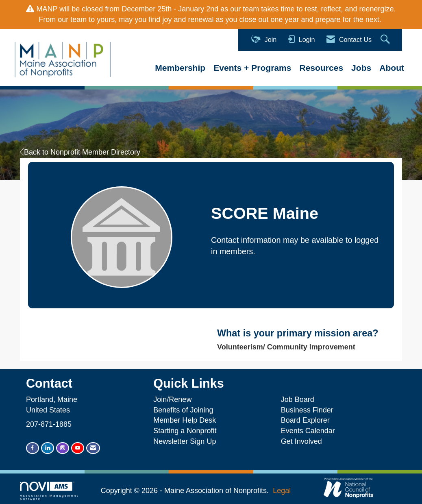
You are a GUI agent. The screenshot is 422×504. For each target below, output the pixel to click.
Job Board (300, 399)
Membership (180, 68)
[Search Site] (386, 40)
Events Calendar (308, 431)
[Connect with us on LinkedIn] (48, 448)
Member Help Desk (185, 420)
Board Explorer (305, 420)
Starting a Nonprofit (185, 431)
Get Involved (301, 441)
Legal (282, 491)
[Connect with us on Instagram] (63, 448)
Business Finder (309, 410)
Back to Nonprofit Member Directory (80, 152)
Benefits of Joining (183, 410)
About (392, 68)
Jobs (361, 68)
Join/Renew (172, 399)
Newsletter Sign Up (185, 441)
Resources (321, 68)
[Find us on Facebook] (33, 448)
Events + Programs (252, 68)
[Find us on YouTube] (78, 448)
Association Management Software (49, 491)
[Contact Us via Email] (93, 448)
